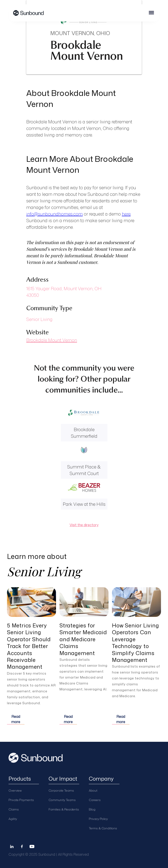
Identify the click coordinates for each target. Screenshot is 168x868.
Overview (15, 790)
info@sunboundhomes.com (54, 214)
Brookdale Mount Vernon (52, 340)
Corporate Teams (61, 790)
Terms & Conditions (103, 828)
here (126, 214)
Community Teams (62, 800)
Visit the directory (84, 525)
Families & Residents (64, 809)
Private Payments (21, 800)
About (93, 790)
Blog (92, 809)
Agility (13, 819)
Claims (14, 809)
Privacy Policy (98, 819)
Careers (95, 800)
